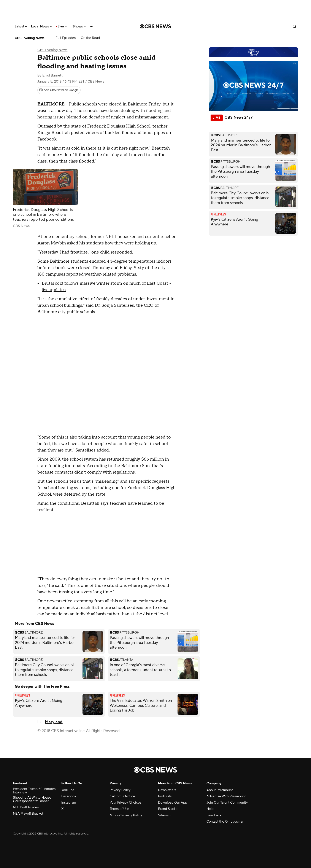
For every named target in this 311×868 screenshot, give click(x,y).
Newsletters (167, 790)
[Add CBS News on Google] (59, 90)
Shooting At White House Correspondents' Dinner (32, 799)
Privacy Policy (120, 790)
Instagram (69, 803)
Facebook (69, 796)
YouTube (68, 790)
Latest (21, 26)
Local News (41, 26)
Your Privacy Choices (125, 803)
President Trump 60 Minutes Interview (34, 791)
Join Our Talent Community (227, 803)
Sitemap (164, 815)
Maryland (54, 722)
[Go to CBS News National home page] (155, 26)
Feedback (214, 815)
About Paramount (220, 790)
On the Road (90, 38)
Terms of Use (119, 809)
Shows (79, 26)
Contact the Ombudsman (225, 822)
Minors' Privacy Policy (126, 815)
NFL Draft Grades (26, 807)
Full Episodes (66, 38)
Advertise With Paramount (226, 796)
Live (62, 26)
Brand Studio (168, 809)
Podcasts (165, 796)
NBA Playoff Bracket (28, 814)
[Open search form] (294, 26)
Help (210, 809)
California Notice (122, 796)
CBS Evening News (30, 38)
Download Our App (173, 803)
